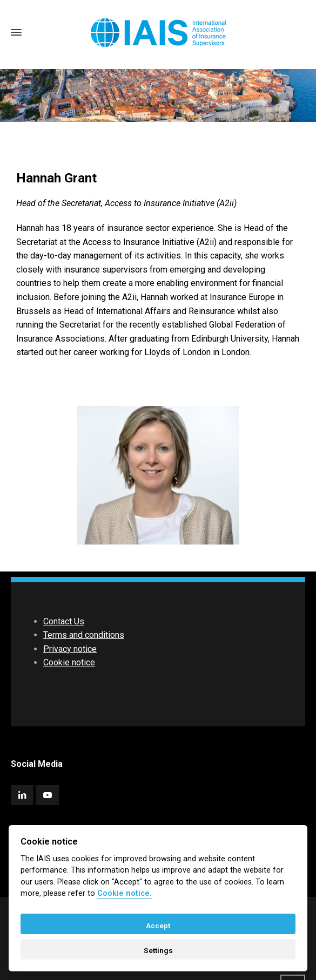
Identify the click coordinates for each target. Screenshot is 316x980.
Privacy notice (70, 649)
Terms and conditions (84, 635)
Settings (158, 950)
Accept (158, 925)
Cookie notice (69, 662)
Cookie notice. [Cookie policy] (125, 893)
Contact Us (64, 621)
